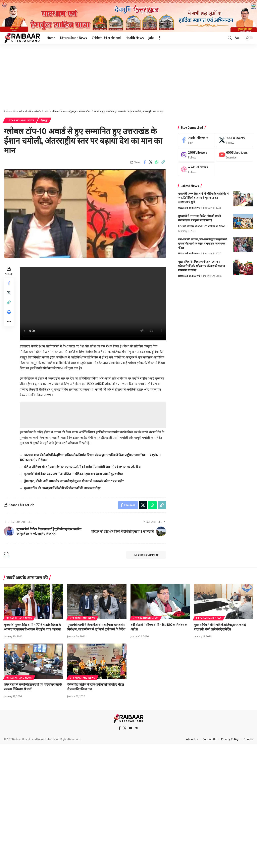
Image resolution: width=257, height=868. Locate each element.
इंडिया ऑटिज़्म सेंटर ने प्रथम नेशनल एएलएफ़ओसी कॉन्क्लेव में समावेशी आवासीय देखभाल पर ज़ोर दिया (83, 467)
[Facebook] (197, 140)
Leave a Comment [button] (146, 555)
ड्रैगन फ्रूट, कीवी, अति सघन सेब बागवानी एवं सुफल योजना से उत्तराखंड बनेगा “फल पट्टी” (74, 481)
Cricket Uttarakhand (190, 226)
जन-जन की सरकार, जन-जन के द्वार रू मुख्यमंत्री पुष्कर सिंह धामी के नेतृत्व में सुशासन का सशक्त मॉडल (203, 243)
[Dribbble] (197, 169)
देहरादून (44, 120)
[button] (159, 38)
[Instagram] (197, 155)
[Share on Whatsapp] (157, 162)
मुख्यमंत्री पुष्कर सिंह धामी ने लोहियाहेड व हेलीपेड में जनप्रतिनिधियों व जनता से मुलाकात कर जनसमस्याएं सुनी (203, 198)
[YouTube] (131, 728)
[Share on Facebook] (145, 162)
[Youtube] (235, 155)
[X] (235, 140)
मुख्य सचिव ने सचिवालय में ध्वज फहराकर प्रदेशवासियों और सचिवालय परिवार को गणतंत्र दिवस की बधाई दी (201, 266)
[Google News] (137, 728)
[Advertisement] (128, 73)
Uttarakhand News (21, 120)
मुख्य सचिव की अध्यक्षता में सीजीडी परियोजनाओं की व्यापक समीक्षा (62, 488)
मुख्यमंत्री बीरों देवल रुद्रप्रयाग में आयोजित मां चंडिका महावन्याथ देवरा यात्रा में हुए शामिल (74, 474)
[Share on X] (151, 162)
